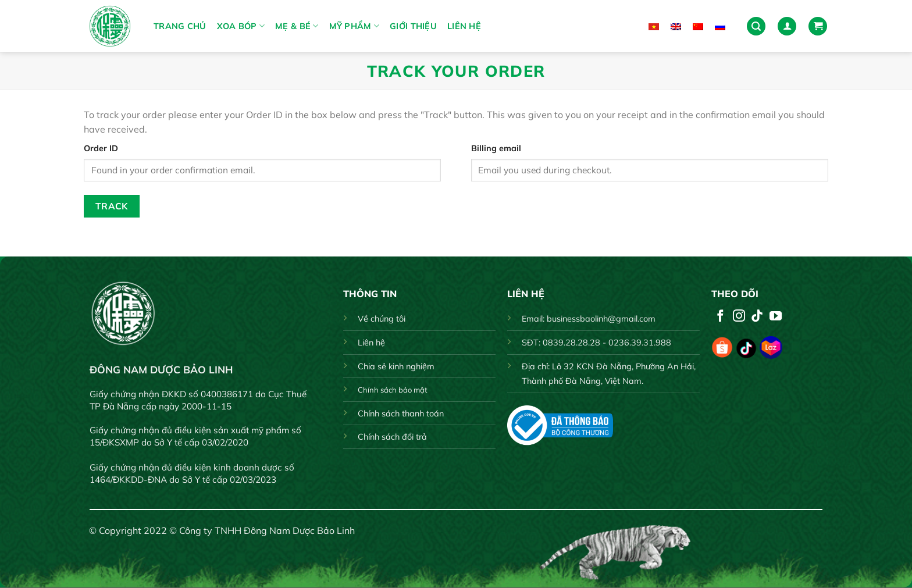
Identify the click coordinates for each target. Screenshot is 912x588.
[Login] (787, 26)
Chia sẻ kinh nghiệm (396, 366)
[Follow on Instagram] (739, 317)
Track (112, 206)
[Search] (756, 26)
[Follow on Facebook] (720, 317)
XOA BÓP (241, 26)
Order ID (101, 148)
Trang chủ (180, 26)
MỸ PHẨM (355, 26)
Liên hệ (464, 26)
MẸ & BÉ (297, 26)
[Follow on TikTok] (757, 317)
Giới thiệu (413, 26)
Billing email (496, 148)
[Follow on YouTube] (776, 317)
